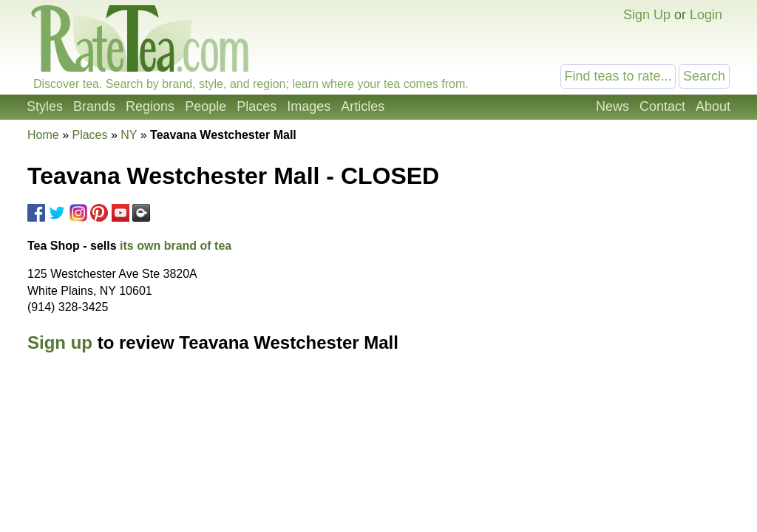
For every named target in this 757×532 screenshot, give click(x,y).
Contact (662, 106)
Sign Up (647, 15)
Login (706, 15)
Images (309, 106)
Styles (45, 106)
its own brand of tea (176, 246)
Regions (150, 106)
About (713, 106)
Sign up (60, 342)
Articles (363, 106)
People (206, 106)
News (612, 106)
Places (257, 106)
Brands (94, 106)
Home (43, 135)
